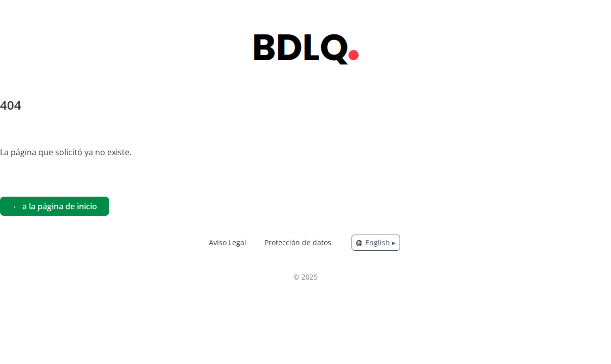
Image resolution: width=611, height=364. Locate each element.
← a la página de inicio (55, 206)
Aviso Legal (228, 242)
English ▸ (376, 242)
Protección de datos (298, 242)
